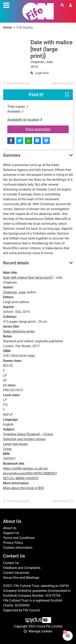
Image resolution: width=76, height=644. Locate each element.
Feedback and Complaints (22, 568)
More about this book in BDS (24, 488)
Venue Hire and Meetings (21, 578)
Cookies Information (18, 548)
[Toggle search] (62, 5)
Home (7, 27)
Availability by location (25, 120)
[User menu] (71, 5)
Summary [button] (12, 155)
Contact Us (11, 563)
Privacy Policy (13, 543)
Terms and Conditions (19, 538)
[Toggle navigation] (6, 5)
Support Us (11, 533)
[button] (67, 95)
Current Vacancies (16, 573)
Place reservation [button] (47, 129)
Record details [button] (16, 263)
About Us (10, 528)
